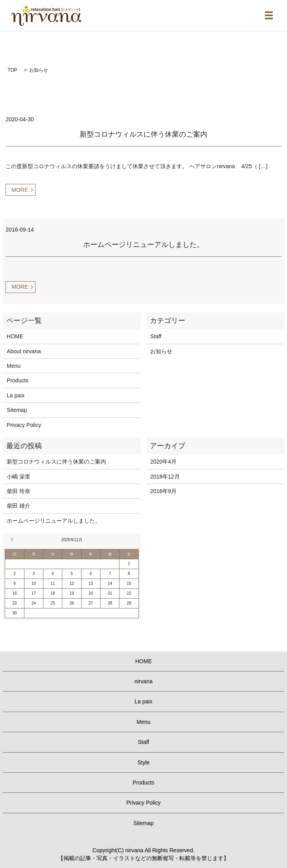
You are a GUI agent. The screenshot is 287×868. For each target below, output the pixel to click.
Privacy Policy (24, 425)
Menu (14, 366)
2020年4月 (163, 462)
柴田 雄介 (19, 506)
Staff (156, 336)
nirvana (143, 681)
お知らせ (161, 351)
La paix (16, 395)
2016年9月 (163, 491)
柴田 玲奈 (19, 491)
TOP (12, 70)
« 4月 (13, 540)
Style (143, 762)
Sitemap (17, 410)
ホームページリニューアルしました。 (143, 245)
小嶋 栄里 (19, 477)
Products (18, 380)
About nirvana (24, 351)
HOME (15, 336)
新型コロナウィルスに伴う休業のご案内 (143, 134)
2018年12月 (165, 477)
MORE (20, 190)
